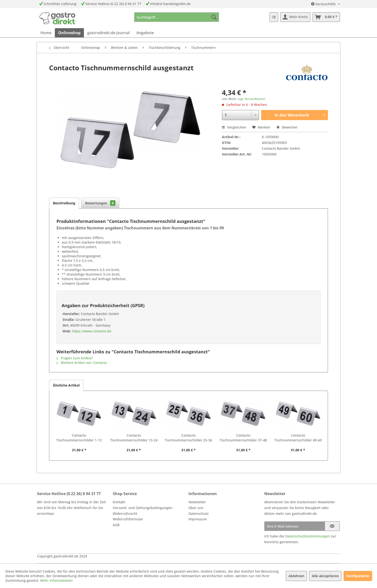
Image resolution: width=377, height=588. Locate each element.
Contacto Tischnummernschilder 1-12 (79, 438)
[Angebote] (145, 33)
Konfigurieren (358, 576)
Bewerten (287, 127)
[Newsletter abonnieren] (332, 526)
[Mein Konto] (295, 17)
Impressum (198, 519)
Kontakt (119, 502)
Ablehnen (296, 576)
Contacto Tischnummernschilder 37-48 (243, 438)
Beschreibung (64, 203)
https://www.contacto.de (91, 331)
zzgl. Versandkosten (252, 99)
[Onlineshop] (69, 33)
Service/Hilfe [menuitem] (324, 4)
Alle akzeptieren (325, 576)
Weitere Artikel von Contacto (82, 363)
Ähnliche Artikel (66, 385)
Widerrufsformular (128, 519)
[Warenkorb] (326, 17)
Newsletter (197, 502)
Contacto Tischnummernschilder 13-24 (134, 438)
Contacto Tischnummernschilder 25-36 (188, 438)
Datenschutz (199, 514)
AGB (116, 525)
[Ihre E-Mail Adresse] (295, 526)
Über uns (196, 508)
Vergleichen (234, 127)
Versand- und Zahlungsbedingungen (143, 508)
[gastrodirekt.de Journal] (108, 33)
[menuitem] (177, 17)
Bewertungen (100, 203)
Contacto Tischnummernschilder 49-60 (298, 438)
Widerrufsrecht (125, 514)
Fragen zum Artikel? (75, 358)
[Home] (46, 33)
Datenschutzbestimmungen (308, 536)
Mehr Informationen (57, 580)
